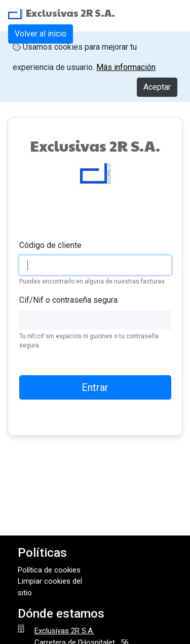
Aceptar (157, 87)
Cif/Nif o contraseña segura (68, 300)
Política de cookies (49, 570)
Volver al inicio (41, 34)
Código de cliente (50, 245)
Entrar (95, 387)
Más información (126, 67)
